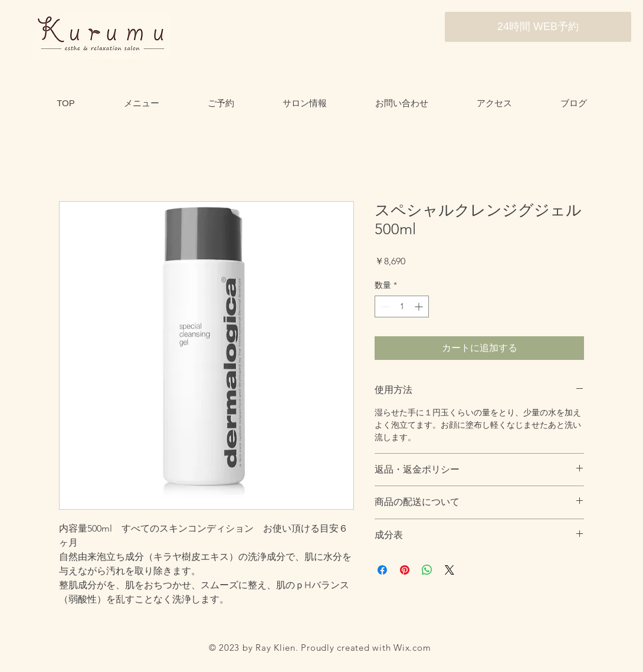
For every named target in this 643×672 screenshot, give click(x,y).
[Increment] (420, 307)
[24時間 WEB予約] (538, 27)
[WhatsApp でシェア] (427, 570)
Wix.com (412, 648)
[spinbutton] (402, 307)
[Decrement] (384, 307)
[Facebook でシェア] (382, 570)
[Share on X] (450, 570)
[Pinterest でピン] (405, 570)
